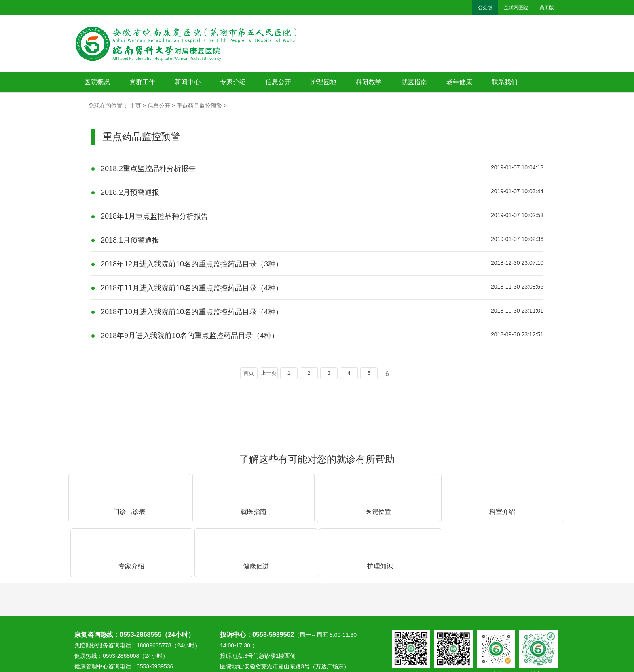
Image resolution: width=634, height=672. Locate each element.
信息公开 (278, 82)
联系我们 (505, 82)
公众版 (485, 8)
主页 (135, 106)
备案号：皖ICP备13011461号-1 (513, 634)
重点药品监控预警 (199, 106)
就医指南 (414, 82)
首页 (239, 374)
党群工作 (142, 82)
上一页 (262, 374)
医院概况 (97, 82)
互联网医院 (516, 8)
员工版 (547, 8)
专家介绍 (233, 82)
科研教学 (369, 82)
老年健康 (459, 82)
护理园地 (323, 82)
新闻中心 (188, 82)
